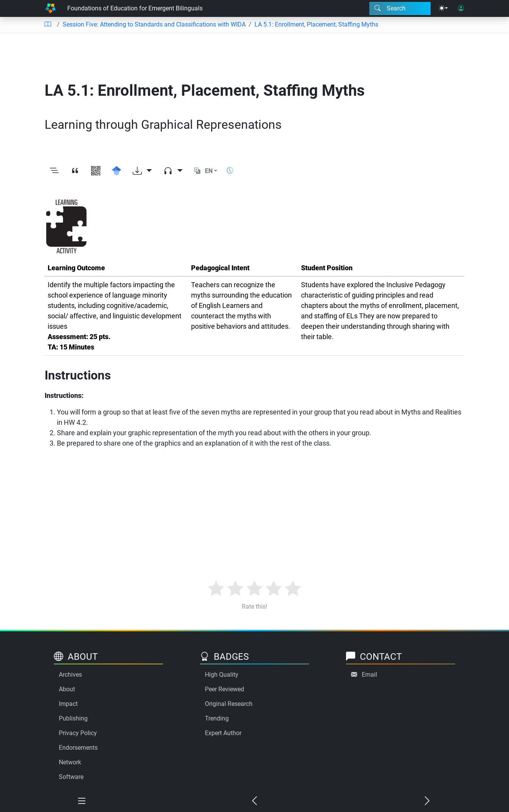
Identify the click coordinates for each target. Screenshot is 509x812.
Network (70, 762)
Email (369, 675)
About (67, 689)
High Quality (222, 675)
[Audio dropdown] (173, 171)
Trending (217, 718)
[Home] (50, 8)
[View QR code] (96, 171)
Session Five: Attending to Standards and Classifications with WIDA (154, 24)
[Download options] (142, 171)
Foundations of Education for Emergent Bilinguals (135, 8)
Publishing (73, 718)
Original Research (229, 704)
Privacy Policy (78, 733)
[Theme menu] (443, 8)
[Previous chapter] (254, 801)
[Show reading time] (230, 171)
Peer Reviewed (225, 689)
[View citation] (75, 171)
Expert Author (223, 733)
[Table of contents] (48, 25)
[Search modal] (400, 8)
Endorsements (78, 748)
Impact (68, 704)
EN (209, 171)
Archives (70, 675)
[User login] (461, 8)
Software (71, 777)
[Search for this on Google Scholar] (116, 171)
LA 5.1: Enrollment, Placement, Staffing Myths (316, 24)
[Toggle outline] (54, 171)
